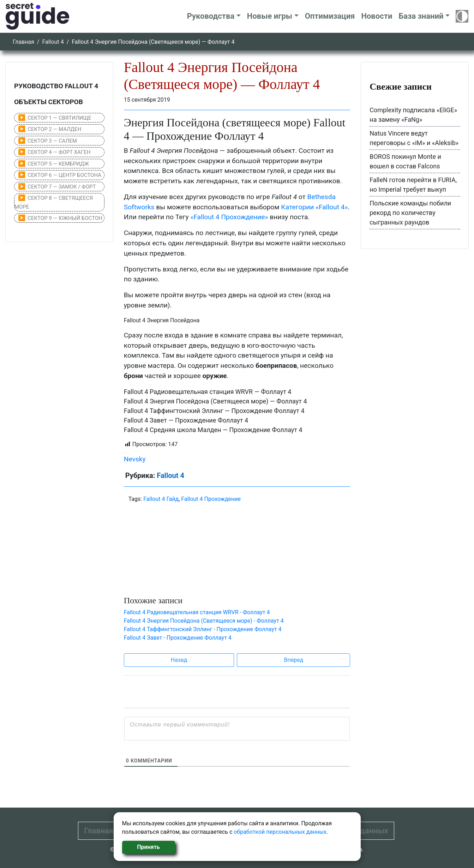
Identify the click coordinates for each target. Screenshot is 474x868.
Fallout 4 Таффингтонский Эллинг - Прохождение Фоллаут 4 (203, 629)
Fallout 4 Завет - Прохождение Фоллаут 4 (178, 638)
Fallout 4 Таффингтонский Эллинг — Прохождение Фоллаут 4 (214, 411)
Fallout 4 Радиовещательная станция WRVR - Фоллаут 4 (197, 612)
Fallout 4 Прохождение (211, 499)
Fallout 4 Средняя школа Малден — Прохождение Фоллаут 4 (213, 430)
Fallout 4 (53, 42)
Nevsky (135, 459)
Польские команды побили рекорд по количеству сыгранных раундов (410, 213)
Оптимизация (330, 16)
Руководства (211, 16)
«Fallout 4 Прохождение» (229, 217)
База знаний (421, 16)
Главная (23, 42)
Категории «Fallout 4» (314, 207)
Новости (377, 16)
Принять (148, 847)
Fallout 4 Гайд (161, 499)
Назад (179, 660)
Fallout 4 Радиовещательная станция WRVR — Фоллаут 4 (208, 392)
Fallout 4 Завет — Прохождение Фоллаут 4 (186, 420)
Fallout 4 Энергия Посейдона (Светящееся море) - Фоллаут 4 (204, 621)
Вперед (293, 660)
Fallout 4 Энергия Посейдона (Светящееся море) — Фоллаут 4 (215, 401)
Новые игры (270, 16)
